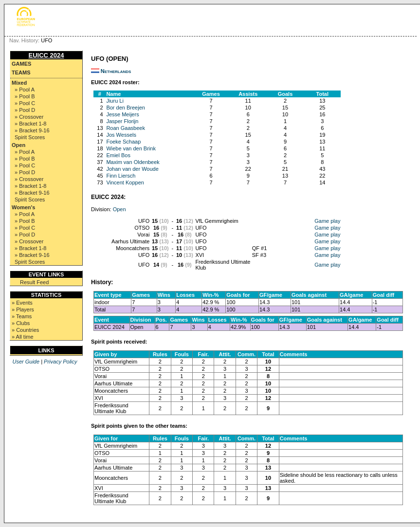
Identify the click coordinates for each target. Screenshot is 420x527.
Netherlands (116, 71)
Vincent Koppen (125, 182)
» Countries (25, 330)
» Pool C (25, 103)
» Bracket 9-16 (32, 130)
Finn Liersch (121, 176)
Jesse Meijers (122, 114)
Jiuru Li (115, 101)
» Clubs (21, 323)
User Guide (26, 362)
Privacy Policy (60, 362)
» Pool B (25, 96)
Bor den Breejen (126, 108)
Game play (327, 221)
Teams (21, 73)
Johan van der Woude (132, 169)
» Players (23, 309)
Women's (23, 207)
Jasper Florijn (122, 121)
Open (18, 145)
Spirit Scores (30, 137)
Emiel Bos (118, 155)
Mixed (19, 83)
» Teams (22, 316)
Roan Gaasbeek (126, 128)
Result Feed (34, 282)
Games (21, 64)
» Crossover (29, 117)
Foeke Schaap (123, 142)
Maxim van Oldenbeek (133, 162)
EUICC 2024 (46, 55)
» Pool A (25, 90)
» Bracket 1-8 (30, 124)
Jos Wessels (121, 135)
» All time (23, 337)
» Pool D (25, 110)
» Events (22, 303)
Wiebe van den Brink (131, 148)
